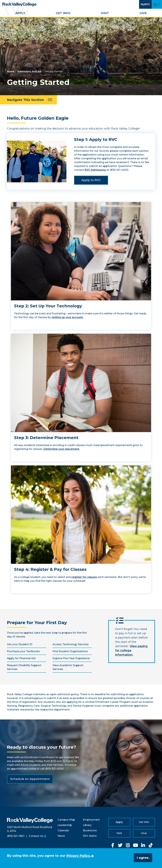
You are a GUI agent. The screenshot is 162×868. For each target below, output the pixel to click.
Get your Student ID (20, 644)
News (61, 836)
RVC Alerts (90, 836)
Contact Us (36, 836)
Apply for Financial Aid (21, 658)
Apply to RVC (91, 180)
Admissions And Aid (29, 71)
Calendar (63, 830)
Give (143, 13)
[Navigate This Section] (28, 100)
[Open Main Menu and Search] (157, 4)
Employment (91, 820)
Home (11, 71)
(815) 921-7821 (16, 836)
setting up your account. (67, 317)
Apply (20, 13)
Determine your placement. (62, 449)
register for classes (84, 577)
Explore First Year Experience (71, 658)
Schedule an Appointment (30, 779)
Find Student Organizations (70, 651)
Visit (105, 13)
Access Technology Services (71, 644)
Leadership (65, 825)
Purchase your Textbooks (23, 651)
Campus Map (66, 820)
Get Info (63, 13)
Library (87, 825)
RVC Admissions (95, 170)
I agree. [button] (143, 858)
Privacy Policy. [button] (78, 856)
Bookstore (90, 830)
